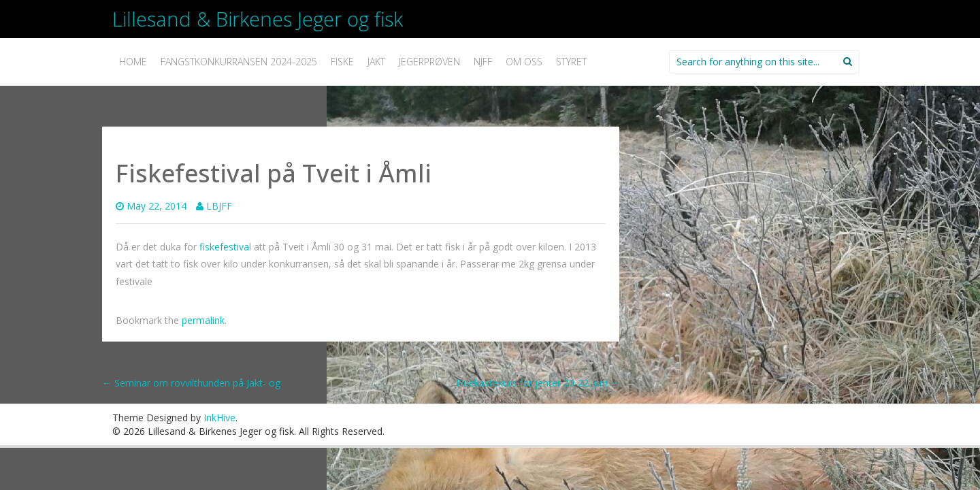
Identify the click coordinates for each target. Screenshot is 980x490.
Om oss (524, 62)
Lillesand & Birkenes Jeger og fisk (258, 19)
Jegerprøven (429, 62)
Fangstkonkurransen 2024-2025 (239, 62)
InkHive (219, 418)
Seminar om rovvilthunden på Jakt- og (191, 383)
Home (133, 62)
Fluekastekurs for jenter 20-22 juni (538, 383)
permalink (203, 320)
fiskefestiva (224, 247)
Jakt (376, 62)
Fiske (342, 62)
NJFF (483, 62)
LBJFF (219, 206)
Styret (571, 62)
